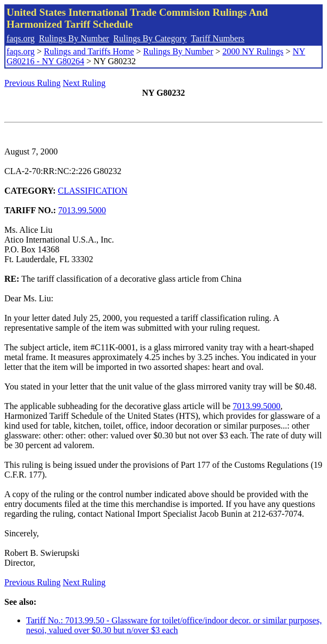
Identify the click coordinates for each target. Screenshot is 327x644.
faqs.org (21, 38)
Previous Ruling (33, 83)
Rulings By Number (74, 38)
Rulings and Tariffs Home (89, 51)
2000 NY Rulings (253, 51)
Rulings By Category (150, 38)
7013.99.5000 (82, 210)
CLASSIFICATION (93, 191)
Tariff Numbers (218, 38)
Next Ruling (84, 83)
